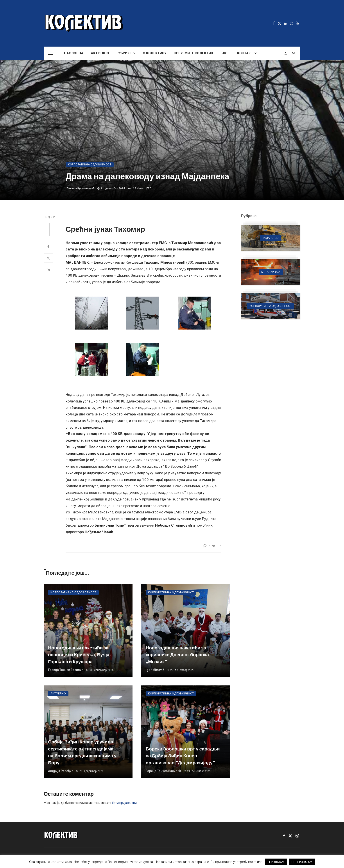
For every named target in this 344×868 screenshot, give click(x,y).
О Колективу (155, 53)
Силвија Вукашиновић (81, 188)
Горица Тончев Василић (66, 670)
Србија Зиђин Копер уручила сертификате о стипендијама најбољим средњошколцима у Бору (82, 752)
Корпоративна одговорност (90, 165)
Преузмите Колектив (193, 53)
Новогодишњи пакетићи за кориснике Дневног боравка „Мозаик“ (177, 655)
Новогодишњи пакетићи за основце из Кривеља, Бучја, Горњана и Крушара (79, 655)
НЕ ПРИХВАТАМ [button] (302, 862)
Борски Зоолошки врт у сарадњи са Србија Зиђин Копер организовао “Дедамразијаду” (183, 756)
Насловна (74, 53)
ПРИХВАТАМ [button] (276, 862)
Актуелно (100, 53)
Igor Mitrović (155, 670)
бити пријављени (124, 803)
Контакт (245, 53)
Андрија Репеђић (61, 771)
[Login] (286, 53)
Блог (225, 53)
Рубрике (124, 53)
